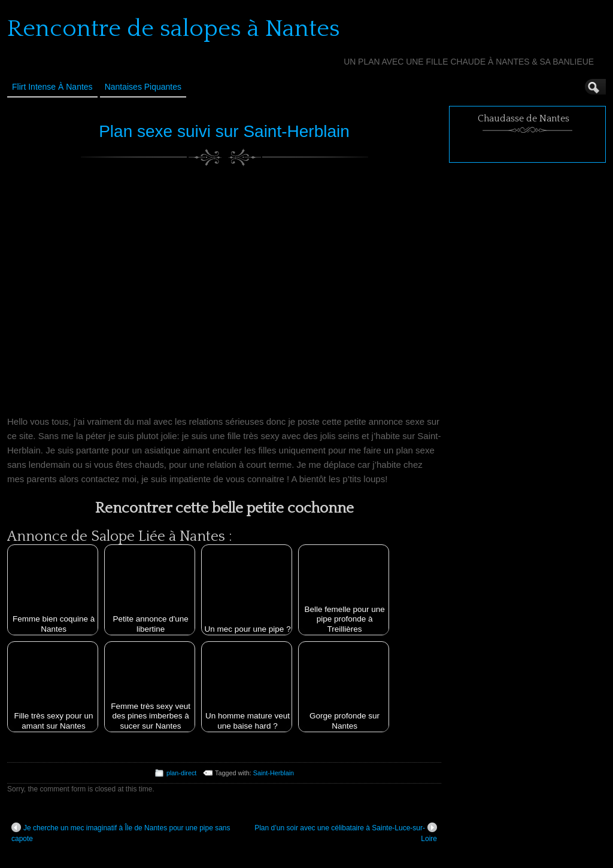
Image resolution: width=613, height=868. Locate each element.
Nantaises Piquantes (143, 87)
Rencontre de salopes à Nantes (174, 29)
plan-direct (181, 773)
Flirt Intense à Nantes (52, 87)
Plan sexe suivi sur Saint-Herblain (224, 131)
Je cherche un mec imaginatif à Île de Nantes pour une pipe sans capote (121, 833)
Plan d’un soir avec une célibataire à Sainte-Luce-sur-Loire (346, 833)
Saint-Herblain (274, 773)
